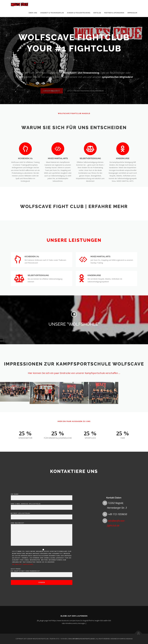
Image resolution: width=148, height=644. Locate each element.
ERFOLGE (97, 13)
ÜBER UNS (33, 13)
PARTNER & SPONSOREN (114, 13)
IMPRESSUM (132, 13)
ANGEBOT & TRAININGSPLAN (52, 13)
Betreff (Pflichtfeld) (42, 588)
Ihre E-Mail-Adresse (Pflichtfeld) (42, 578)
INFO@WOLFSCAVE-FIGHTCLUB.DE (84, 639)
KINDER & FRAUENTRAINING (79, 13)
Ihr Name (42, 569)
